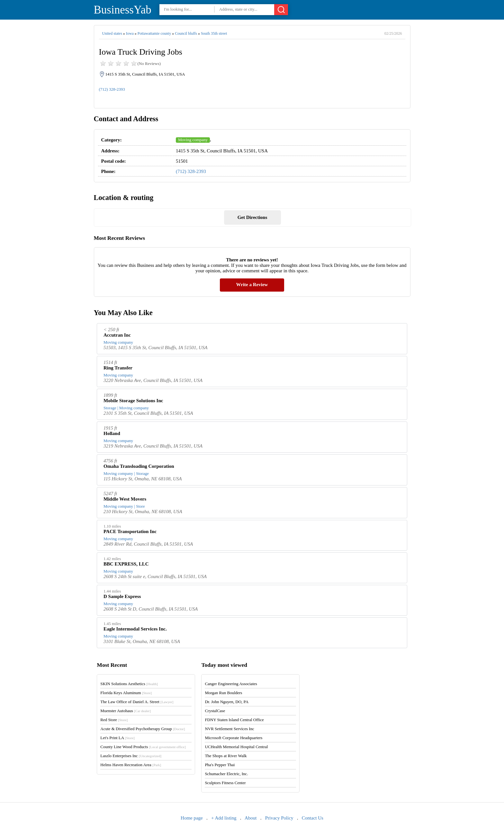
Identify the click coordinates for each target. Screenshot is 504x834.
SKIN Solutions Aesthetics (129, 684)
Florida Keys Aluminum (126, 693)
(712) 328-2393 (112, 89)
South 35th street (214, 33)
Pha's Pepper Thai (220, 765)
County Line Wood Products (143, 747)
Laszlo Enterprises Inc (131, 756)
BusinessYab (123, 10)
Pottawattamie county (154, 33)
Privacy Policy (279, 818)
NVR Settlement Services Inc (229, 729)
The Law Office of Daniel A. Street (137, 702)
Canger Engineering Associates (231, 684)
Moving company (193, 140)
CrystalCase (215, 711)
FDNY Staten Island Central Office (234, 720)
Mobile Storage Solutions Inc (133, 401)
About (251, 818)
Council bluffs (186, 33)
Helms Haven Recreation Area (131, 765)
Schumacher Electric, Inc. (226, 774)
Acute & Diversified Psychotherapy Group (143, 729)
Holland (112, 433)
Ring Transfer (118, 368)
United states (112, 33)
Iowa (130, 33)
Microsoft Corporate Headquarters (234, 738)
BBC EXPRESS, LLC (126, 564)
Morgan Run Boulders (223, 693)
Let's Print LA (117, 738)
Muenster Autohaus (126, 711)
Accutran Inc (117, 335)
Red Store (114, 720)
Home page (192, 818)
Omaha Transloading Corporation (139, 466)
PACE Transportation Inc (130, 531)
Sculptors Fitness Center (225, 783)
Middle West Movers (125, 499)
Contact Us (313, 818)
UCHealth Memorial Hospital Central (236, 747)
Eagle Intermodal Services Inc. (135, 629)
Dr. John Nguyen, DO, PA (227, 702)
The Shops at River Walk (226, 756)
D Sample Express (122, 596)
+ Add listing (224, 818)
